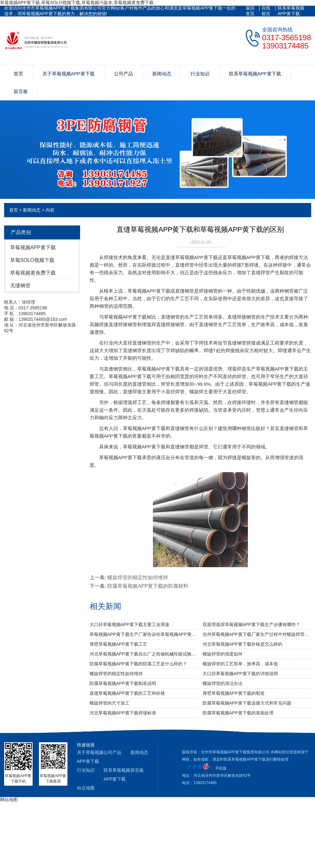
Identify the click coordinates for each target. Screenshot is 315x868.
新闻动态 (162, 74)
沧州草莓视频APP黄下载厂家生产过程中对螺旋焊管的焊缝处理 (257, 634)
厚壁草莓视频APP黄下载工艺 (118, 644)
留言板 (21, 91)
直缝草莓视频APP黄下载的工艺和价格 (127, 693)
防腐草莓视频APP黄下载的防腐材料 (148, 586)
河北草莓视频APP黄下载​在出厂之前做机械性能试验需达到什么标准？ (144, 654)
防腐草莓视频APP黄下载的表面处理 (238, 713)
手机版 (221, 768)
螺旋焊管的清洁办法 (223, 683)
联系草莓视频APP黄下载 (291, 11)
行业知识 (200, 74)
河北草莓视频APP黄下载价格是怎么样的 (243, 644)
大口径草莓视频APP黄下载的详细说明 (240, 674)
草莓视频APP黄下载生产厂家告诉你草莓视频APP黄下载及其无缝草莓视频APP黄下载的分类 (144, 634)
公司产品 (123, 74)
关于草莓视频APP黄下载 (69, 74)
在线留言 (266, 11)
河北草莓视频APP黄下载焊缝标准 (123, 713)
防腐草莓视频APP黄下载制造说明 (123, 683)
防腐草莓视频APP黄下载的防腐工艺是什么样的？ (138, 664)
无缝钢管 (20, 285)
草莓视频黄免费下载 (33, 273)
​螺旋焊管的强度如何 (223, 654)
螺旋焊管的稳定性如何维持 (138, 577)
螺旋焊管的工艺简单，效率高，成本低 (240, 664)
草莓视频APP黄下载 (33, 247)
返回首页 (250, 11)
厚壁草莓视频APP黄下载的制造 (234, 693)
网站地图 (9, 800)
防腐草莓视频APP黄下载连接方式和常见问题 (247, 703)
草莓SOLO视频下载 (32, 260)
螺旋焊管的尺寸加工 (110, 703)
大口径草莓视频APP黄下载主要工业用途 (129, 624)
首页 (18, 74)
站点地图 (86, 788)
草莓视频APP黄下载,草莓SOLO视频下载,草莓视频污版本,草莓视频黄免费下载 (77, 3)
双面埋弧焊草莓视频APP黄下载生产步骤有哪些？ (251, 624)
